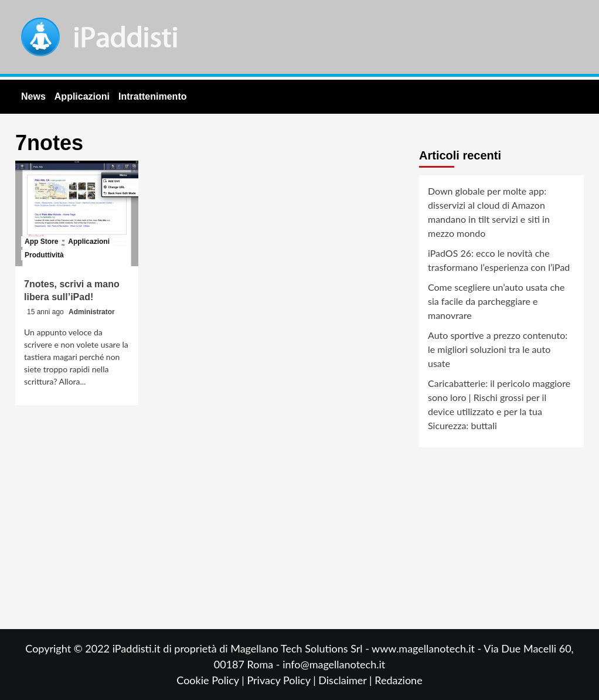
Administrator (92, 312)
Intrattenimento (152, 96)
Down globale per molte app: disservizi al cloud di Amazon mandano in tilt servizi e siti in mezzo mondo (489, 212)
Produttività (44, 255)
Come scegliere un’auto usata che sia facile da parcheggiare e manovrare (496, 301)
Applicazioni (82, 96)
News (33, 96)
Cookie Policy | (212, 680)
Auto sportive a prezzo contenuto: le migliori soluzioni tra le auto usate (498, 349)
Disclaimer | (346, 680)
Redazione (398, 680)
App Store (41, 242)
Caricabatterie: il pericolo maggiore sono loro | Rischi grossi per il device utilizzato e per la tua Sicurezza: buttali (499, 404)
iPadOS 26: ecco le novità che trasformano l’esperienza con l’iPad (499, 260)
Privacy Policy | (283, 680)
